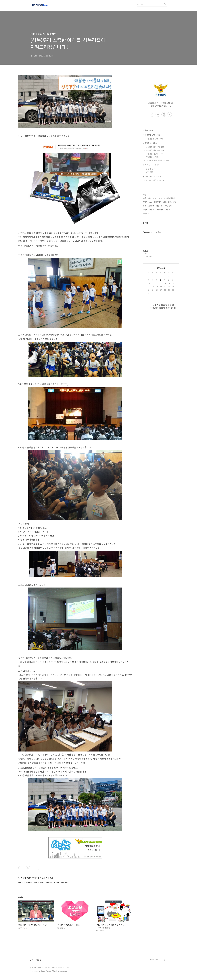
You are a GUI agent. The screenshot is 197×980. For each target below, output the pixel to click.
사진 (150, 172)
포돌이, (160, 198)
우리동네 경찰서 (152, 176)
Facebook (147, 232)
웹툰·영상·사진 (151, 165)
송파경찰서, (160, 210)
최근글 (145, 223)
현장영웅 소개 (153, 157)
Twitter (158, 232)
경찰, (170, 202)
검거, (162, 206)
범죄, (165, 202)
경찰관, (168, 210)
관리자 (39, 960)
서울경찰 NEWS (151, 135)
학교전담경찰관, (170, 198)
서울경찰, (146, 213)
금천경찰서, (158, 202)
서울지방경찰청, (149, 210)
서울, (149, 198)
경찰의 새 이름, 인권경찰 (157, 160)
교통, (145, 198)
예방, (175, 202)
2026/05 (161, 268)
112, (151, 202)
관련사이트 (154, 960)
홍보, (157, 206)
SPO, (154, 198)
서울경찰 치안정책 (155, 147)
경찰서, (145, 202)
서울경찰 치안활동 (155, 150)
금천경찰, (151, 206)
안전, (145, 206)
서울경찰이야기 (151, 143)
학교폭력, (169, 206)
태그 (32, 960)
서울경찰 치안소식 (155, 154)
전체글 (148, 130)
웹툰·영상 (152, 169)
